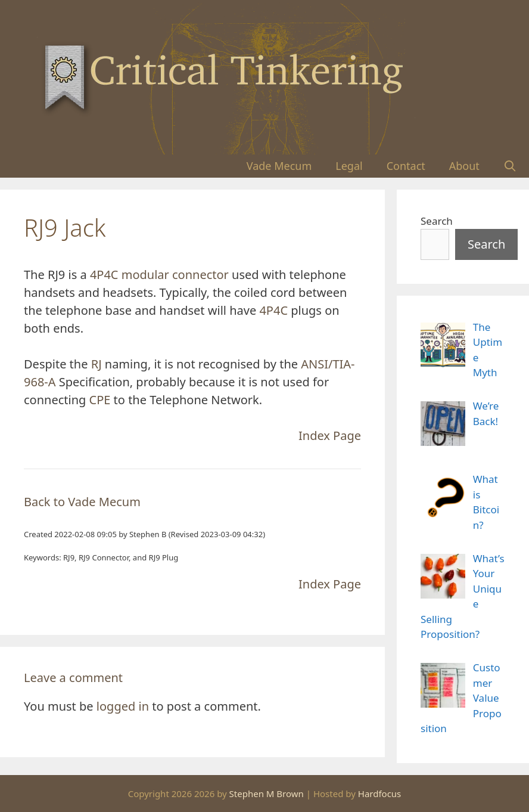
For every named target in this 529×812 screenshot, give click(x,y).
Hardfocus (380, 794)
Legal (349, 166)
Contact (406, 166)
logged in (123, 706)
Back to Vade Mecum (82, 502)
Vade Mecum (279, 166)
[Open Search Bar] (510, 166)
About (464, 166)
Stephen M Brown (267, 794)
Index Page (330, 436)
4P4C (104, 275)
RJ (97, 364)
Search (437, 221)
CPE (100, 400)
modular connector (175, 275)
